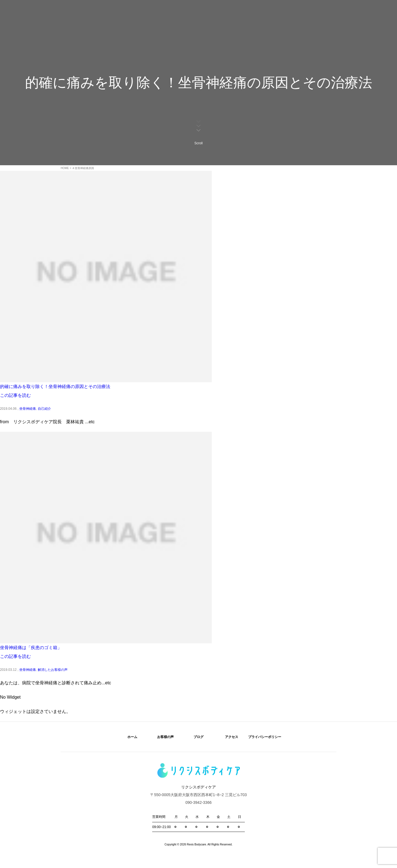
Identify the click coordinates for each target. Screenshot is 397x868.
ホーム (132, 737)
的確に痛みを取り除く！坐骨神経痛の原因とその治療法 (55, 386)
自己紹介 (44, 409)
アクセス (232, 737)
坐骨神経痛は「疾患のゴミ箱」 (31, 648)
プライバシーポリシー (265, 737)
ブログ (198, 737)
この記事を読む (15, 395)
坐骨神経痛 (28, 409)
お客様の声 (165, 737)
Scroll (198, 132)
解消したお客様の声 (53, 670)
